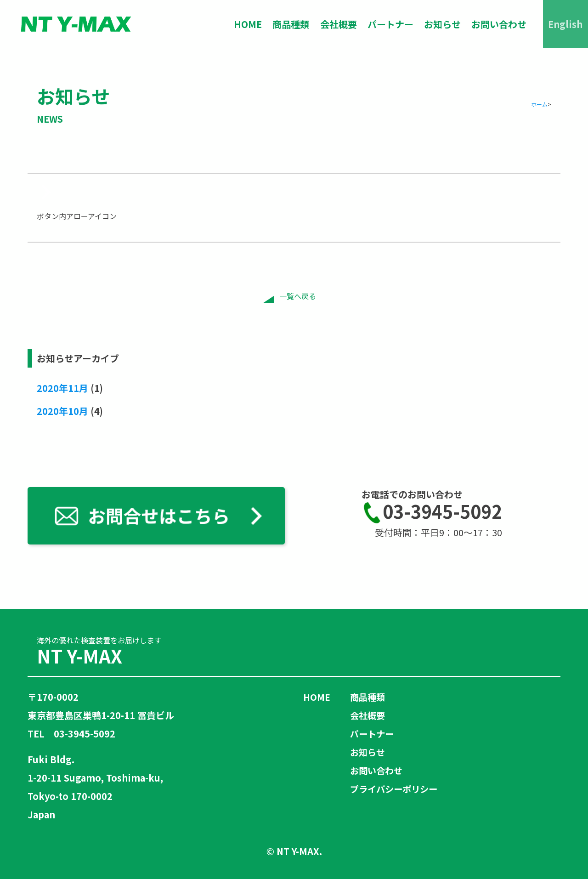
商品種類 (289, 24)
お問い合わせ (498, 24)
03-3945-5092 (432, 512)
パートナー (389, 24)
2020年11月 (62, 388)
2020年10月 (62, 411)
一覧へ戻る (298, 296)
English (565, 24)
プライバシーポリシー (396, 789)
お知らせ (441, 24)
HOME (246, 24)
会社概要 (337, 24)
